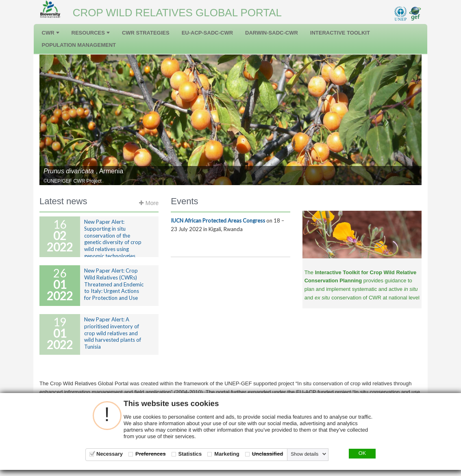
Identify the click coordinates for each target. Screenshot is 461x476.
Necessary (110, 454)
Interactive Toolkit (340, 33)
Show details (304, 454)
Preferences (150, 454)
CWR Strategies (146, 33)
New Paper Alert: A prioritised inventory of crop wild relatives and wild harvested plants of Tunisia (113, 333)
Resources (91, 33)
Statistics (190, 454)
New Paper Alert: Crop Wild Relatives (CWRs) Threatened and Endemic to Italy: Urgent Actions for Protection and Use (114, 284)
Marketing (227, 454)
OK (362, 453)
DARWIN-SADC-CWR (272, 33)
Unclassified (268, 454)
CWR (51, 33)
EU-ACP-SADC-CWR (207, 33)
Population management (79, 45)
